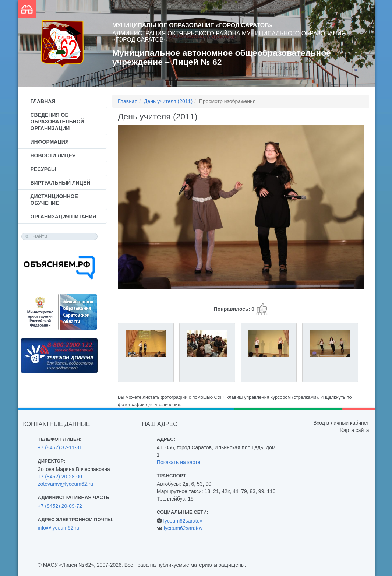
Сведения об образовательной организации (57, 122)
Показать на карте (179, 462)
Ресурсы (43, 169)
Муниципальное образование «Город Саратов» (192, 25)
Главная (43, 101)
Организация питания (63, 217)
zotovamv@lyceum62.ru (66, 484)
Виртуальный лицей (61, 183)
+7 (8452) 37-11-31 (60, 447)
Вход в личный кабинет (341, 423)
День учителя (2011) (168, 101)
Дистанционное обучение (54, 200)
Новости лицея (53, 155)
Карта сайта (354, 430)
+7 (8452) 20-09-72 (60, 506)
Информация (50, 142)
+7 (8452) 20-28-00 (60, 477)
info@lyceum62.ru (59, 528)
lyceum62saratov (183, 521)
